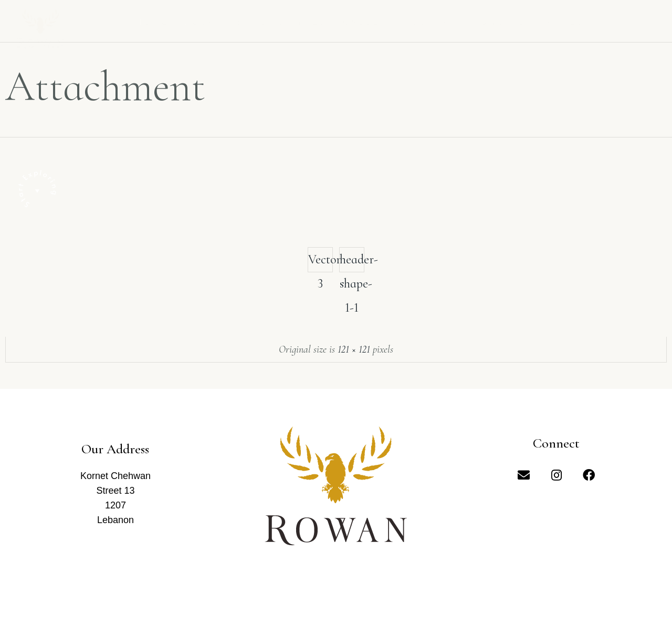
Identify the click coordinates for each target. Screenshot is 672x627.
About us (214, 22)
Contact (438, 22)
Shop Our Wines (533, 22)
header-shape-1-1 (352, 262)
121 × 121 (354, 349)
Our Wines (293, 22)
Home (152, 22)
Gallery (369, 22)
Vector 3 (321, 262)
